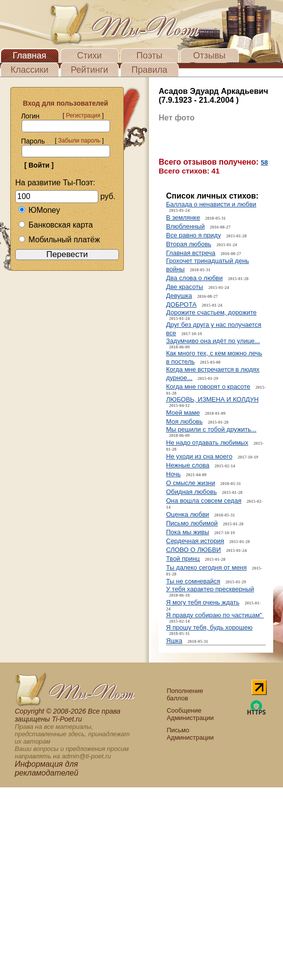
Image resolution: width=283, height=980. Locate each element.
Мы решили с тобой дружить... (211, 429)
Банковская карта (56, 225)
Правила (149, 70)
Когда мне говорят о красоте (208, 387)
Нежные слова (188, 465)
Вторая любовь (189, 244)
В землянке (183, 217)
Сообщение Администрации (190, 714)
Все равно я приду (194, 235)
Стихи (89, 56)
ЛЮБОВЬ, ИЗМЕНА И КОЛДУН (212, 399)
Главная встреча (191, 253)
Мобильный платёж (59, 240)
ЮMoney (39, 210)
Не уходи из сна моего (199, 456)
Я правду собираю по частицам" (215, 615)
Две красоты (184, 287)
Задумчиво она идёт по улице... (213, 341)
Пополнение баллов (185, 694)
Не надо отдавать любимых (207, 443)
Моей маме (183, 413)
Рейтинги (89, 70)
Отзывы (209, 56)
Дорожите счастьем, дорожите (211, 312)
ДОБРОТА (181, 304)
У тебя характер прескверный (210, 589)
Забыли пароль (79, 141)
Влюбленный (185, 226)
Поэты (150, 56)
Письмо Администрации (190, 734)
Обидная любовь (191, 492)
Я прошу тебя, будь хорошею (209, 627)
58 (264, 162)
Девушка (179, 296)
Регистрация (83, 115)
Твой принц (183, 559)
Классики (30, 70)
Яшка (174, 641)
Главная (30, 56)
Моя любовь (184, 421)
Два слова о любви (194, 278)
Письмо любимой (192, 523)
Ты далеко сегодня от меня (206, 567)
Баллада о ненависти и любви (211, 204)
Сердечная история (195, 541)
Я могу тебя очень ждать (203, 602)
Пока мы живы (188, 532)
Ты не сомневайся (193, 581)
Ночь (173, 474)
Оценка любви (188, 514)
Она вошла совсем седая (204, 501)
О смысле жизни (191, 483)
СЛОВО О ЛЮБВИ (194, 550)
